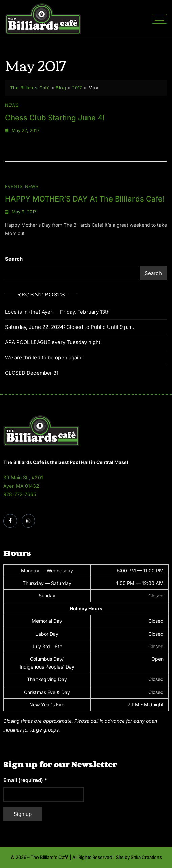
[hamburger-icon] (159, 19)
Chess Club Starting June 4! (55, 118)
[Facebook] (10, 521)
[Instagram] (28, 521)
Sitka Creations (146, 857)
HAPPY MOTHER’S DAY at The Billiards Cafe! (85, 199)
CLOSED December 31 (32, 373)
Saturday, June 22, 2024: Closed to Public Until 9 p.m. (70, 327)
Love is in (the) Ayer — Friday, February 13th (57, 312)
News (12, 105)
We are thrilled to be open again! (44, 357)
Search (14, 259)
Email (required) (25, 780)
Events (14, 186)
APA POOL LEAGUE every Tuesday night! (53, 342)
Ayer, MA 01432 (21, 486)
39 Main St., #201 (23, 477)
